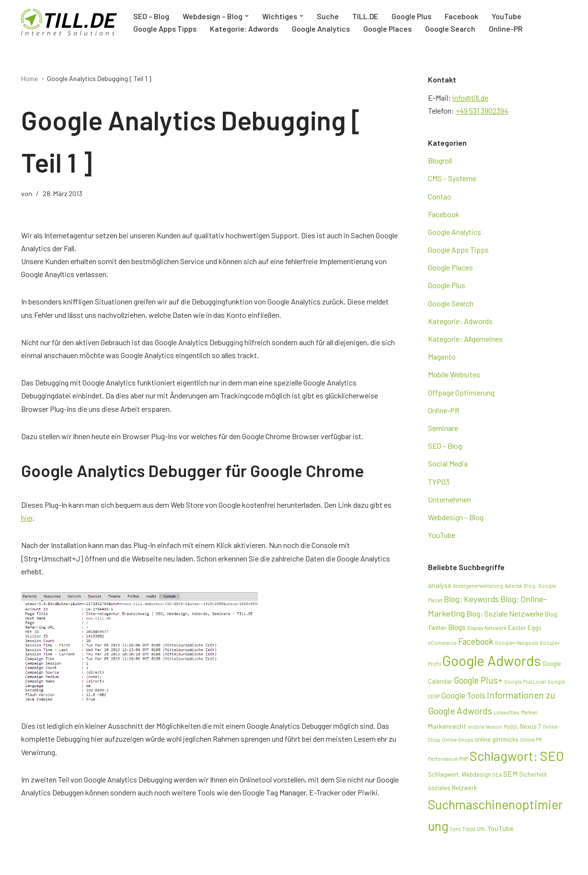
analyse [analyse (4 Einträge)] (440, 585)
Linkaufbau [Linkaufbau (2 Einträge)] (507, 712)
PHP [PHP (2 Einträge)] (464, 759)
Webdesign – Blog (456, 517)
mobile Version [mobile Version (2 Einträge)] (485, 727)
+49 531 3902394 (482, 111)
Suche (328, 16)
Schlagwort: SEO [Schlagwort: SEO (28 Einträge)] (517, 756)
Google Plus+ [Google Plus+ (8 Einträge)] (478, 680)
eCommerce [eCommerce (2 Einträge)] (442, 643)
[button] (247, 16)
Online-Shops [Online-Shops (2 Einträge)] (457, 740)
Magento (442, 356)
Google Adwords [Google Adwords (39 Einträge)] (492, 660)
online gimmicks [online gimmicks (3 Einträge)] (496, 739)
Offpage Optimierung (461, 392)
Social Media (448, 463)
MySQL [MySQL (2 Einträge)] (511, 727)
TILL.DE (365, 16)
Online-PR (506, 29)
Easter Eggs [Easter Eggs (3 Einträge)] (525, 628)
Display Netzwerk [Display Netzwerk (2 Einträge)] (487, 628)
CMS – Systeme (452, 178)
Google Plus (411, 16)
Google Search (450, 29)
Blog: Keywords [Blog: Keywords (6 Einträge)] (471, 599)
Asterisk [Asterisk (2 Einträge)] (513, 586)
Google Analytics (321, 29)
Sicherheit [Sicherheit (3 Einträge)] (533, 774)
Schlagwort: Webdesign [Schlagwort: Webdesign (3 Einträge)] (460, 774)
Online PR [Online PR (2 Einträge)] (531, 740)
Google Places (387, 29)
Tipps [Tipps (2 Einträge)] (469, 829)
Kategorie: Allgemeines (465, 339)
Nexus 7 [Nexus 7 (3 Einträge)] (530, 726)
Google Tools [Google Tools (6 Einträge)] (463, 695)
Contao (440, 196)
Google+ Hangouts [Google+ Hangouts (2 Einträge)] (517, 643)
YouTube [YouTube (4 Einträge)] (501, 828)
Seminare (443, 428)
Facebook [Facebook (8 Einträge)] (476, 641)
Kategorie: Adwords (244, 29)
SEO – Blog (151, 16)
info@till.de (470, 98)
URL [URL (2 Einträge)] (481, 829)
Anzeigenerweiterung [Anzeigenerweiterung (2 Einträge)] (478, 586)
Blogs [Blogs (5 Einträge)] (457, 627)
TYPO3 (439, 482)
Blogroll (440, 160)
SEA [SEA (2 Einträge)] (497, 775)
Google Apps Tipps (165, 29)
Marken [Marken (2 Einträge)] (529, 712)
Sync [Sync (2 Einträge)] (455, 829)
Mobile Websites (454, 374)
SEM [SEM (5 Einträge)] (510, 774)
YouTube (507, 16)
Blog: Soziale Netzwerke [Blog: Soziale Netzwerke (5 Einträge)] (505, 613)
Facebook (461, 16)
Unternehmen (450, 499)
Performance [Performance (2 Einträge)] (443, 759)
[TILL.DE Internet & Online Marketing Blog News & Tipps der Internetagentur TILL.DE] (69, 22)
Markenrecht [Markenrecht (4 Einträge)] (447, 726)
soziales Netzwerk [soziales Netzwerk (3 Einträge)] (452, 788)
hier (27, 518)
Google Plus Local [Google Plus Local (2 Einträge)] (525, 682)
